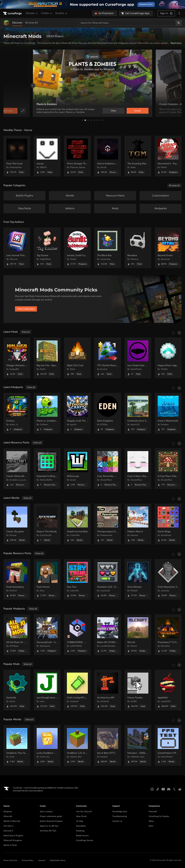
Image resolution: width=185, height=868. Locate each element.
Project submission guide (51, 816)
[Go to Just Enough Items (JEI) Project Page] (47, 690)
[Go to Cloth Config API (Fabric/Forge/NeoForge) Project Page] (77, 690)
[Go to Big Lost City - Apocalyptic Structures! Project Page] (47, 358)
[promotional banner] (92, 4)
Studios (61, 13)
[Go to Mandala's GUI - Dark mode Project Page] (108, 579)
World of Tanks (10, 845)
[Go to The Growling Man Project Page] (138, 156)
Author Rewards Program (51, 821)
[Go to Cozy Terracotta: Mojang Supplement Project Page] (108, 469)
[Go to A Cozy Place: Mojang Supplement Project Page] (168, 469)
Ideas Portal (81, 816)
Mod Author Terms (58, 860)
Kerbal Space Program (13, 836)
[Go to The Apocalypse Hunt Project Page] (108, 524)
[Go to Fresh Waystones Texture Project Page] (168, 579)
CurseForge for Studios (159, 816)
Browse (32, 13)
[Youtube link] (163, 789)
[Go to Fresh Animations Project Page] (17, 579)
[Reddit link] (180, 789)
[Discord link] (169, 789)
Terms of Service (10, 860)
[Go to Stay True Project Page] (77, 579)
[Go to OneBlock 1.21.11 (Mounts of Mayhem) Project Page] (77, 745)
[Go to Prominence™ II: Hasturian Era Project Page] (168, 635)
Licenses (42, 860)
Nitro (151, 826)
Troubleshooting (120, 816)
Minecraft (8, 816)
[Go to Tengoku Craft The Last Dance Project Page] (77, 413)
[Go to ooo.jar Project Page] (47, 156)
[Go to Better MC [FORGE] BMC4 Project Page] (108, 635)
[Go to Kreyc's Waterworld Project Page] (168, 413)
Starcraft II (8, 831)
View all (26, 332)
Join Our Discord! (84, 812)
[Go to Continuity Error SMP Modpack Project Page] (138, 413)
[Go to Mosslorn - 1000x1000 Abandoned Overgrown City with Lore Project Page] (138, 745)
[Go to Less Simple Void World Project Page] (138, 358)
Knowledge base (120, 812)
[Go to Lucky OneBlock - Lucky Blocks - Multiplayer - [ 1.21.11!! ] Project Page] (47, 745)
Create (47, 13)
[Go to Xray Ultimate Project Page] (138, 579)
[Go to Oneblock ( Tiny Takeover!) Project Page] (17, 745)
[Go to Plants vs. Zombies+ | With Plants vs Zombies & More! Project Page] (47, 413)
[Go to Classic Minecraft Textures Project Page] (17, 469)
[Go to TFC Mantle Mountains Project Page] (108, 358)
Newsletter (81, 826)
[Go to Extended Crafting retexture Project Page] (47, 469)
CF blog (79, 821)
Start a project (46, 812)
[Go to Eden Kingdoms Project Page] (108, 413)
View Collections (26, 309)
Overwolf (153, 812)
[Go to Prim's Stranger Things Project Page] (77, 156)
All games (8, 812)
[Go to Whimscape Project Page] (77, 469)
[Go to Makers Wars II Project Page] (138, 524)
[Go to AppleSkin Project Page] (168, 690)
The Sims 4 (8, 826)
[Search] (179, 23)
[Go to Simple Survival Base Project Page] (77, 524)
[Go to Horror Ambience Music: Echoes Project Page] (108, 156)
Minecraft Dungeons (13, 840)
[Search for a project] (127, 23)
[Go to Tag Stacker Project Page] (47, 248)
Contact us (117, 821)
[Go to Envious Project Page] (17, 413)
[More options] (179, 13)
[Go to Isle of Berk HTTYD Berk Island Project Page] (108, 745)
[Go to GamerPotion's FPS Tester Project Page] (168, 745)
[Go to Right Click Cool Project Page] (77, 358)
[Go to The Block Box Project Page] (108, 248)
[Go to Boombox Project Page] (138, 248)
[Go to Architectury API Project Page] (108, 690)
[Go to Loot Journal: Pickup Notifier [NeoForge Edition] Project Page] (17, 248)
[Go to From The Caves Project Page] (17, 156)
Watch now (129, 111)
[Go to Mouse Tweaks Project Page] (138, 690)
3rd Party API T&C (48, 831)
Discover (17, 23)
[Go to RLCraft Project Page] (138, 635)
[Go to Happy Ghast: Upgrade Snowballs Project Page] (168, 358)
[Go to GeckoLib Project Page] (17, 690)
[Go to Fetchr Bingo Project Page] (168, 524)
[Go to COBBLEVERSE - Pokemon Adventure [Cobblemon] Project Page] (77, 635)
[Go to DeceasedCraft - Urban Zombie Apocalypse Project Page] (47, 635)
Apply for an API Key (49, 826)
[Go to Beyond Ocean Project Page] (168, 248)
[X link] (174, 789)
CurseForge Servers (85, 840)
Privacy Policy (28, 860)
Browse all (174, 185)
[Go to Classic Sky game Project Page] (17, 524)
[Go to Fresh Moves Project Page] (47, 579)
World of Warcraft (12, 821)
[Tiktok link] (158, 789)
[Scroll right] (179, 333)
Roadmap (80, 831)
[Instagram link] (152, 789)
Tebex (151, 821)
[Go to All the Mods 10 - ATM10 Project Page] (17, 635)
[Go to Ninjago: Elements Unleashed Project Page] (17, 358)
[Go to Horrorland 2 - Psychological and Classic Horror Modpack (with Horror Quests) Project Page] (168, 156)
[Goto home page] (13, 13)
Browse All (31, 23)
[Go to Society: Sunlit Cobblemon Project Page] (77, 248)
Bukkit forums (82, 836)
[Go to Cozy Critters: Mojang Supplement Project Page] (138, 469)
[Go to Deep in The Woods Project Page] (47, 524)
